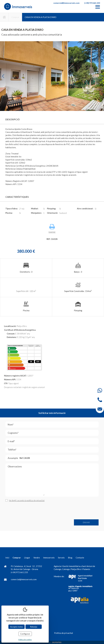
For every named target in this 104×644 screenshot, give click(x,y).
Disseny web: (52, 642)
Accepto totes (17, 627)
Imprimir (52, 229)
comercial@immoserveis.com (66, 3)
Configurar (25, 634)
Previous (3, 76)
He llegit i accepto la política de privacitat (27, 500)
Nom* (26, 425)
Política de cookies (25, 640)
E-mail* (27, 441)
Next (101, 76)
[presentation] (26, 511)
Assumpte (28, 458)
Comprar (15, 17)
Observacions (26, 481)
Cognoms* (29, 433)
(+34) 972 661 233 (92, 3)
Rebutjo (34, 627)
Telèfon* (27, 450)
